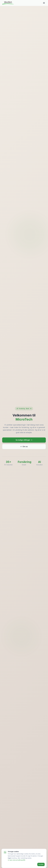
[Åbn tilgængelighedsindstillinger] (44, 864)
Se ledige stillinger (24, 441)
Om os (24, 447)
